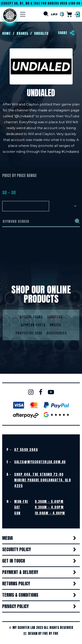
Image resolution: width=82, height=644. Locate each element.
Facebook (41, 392)
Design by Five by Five (41, 633)
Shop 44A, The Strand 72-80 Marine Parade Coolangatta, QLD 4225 (43, 480)
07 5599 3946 (26, 450)
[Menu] (23, 14)
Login (77, 14)
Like (54, 14)
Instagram (31, 392)
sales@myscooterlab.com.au (40, 462)
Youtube (51, 392)
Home (10, 15)
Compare (62, 14)
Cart (69, 14)
